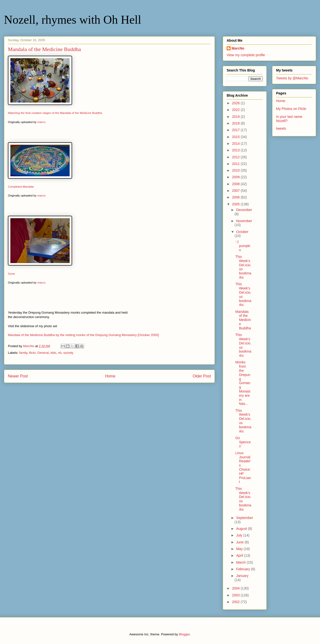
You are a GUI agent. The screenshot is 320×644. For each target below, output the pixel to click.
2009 (236, 177)
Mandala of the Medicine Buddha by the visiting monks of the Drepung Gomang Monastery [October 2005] (83, 335)
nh (60, 353)
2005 (236, 204)
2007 (236, 191)
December (244, 210)
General (43, 353)
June (240, 542)
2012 (236, 157)
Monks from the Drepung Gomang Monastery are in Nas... (243, 383)
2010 (236, 170)
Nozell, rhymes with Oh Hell (73, 20)
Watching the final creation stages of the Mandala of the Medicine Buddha (55, 113)
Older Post (202, 376)
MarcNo (238, 48)
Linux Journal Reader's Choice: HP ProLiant (243, 467)
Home (110, 376)
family (23, 353)
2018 (236, 123)
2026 (236, 103)
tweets (281, 128)
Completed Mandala (21, 187)
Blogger (184, 634)
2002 (236, 602)
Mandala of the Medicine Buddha (243, 320)
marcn (41, 122)
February (243, 569)
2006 (236, 197)
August (242, 529)
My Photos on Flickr (291, 109)
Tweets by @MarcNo (292, 78)
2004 (236, 588)
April (240, 555)
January (242, 576)
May (240, 549)
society (68, 353)
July (240, 535)
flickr (32, 353)
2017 (236, 130)
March (241, 562)
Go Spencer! (243, 442)
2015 (236, 137)
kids (53, 353)
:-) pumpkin (243, 246)
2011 (236, 164)
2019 (236, 117)
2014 (236, 143)
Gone (11, 274)
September (244, 518)
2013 (236, 150)
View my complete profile (246, 55)
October (242, 232)
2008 (236, 184)
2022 (236, 110)
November (244, 221)
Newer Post (18, 376)
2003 (236, 595)
